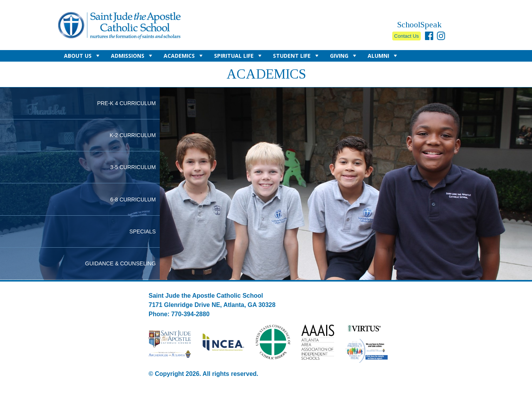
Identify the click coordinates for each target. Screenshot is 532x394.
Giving (344, 57)
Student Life (297, 57)
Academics (184, 57)
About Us (83, 57)
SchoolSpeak (419, 24)
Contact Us (407, 36)
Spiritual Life (239, 57)
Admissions (132, 57)
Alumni (383, 57)
